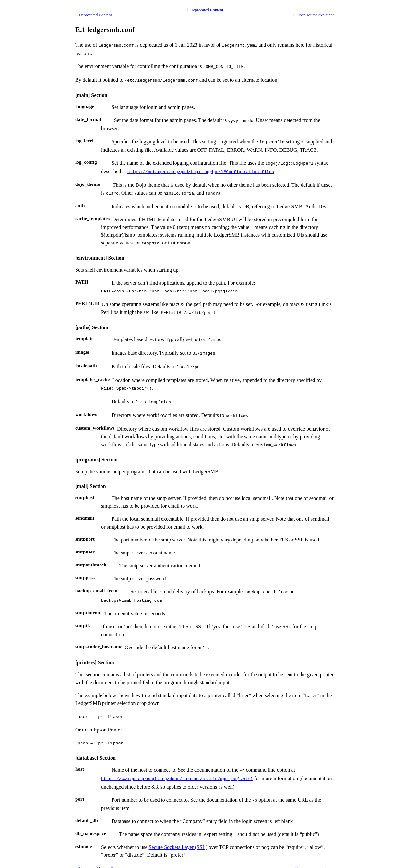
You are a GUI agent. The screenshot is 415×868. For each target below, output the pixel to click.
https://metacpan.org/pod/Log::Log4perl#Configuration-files (201, 168)
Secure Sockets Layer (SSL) (178, 830)
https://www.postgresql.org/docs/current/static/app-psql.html (177, 763)
